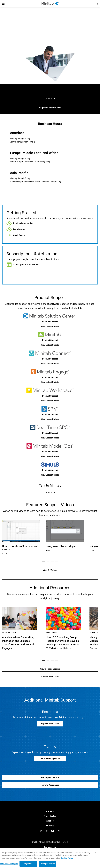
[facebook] (47, 831)
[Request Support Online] (50, 108)
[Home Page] (50, 4)
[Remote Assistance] (50, 785)
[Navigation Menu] (3, 4)
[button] (97, 4)
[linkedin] (41, 831)
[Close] (96, 853)
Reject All (28, 864)
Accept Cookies (48, 864)
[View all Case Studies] (50, 669)
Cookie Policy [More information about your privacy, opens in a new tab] (67, 858)
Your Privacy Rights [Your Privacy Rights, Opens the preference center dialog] (9, 864)
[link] (20, 223)
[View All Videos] (50, 570)
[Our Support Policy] (50, 777)
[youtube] (53, 831)
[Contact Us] (50, 99)
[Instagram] (59, 831)
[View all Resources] (50, 676)
